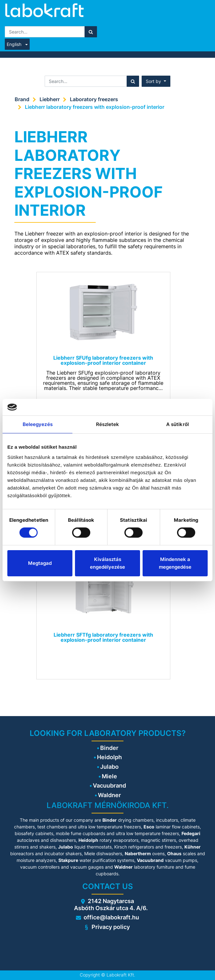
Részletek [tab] (108, 424)
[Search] (91, 32)
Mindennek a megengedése (175, 563)
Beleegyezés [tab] (38, 424)
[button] (156, 81)
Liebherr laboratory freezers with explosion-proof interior (95, 107)
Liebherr (50, 99)
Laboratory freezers (94, 99)
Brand (22, 99)
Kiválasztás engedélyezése (108, 563)
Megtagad (40, 563)
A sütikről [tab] (178, 424)
